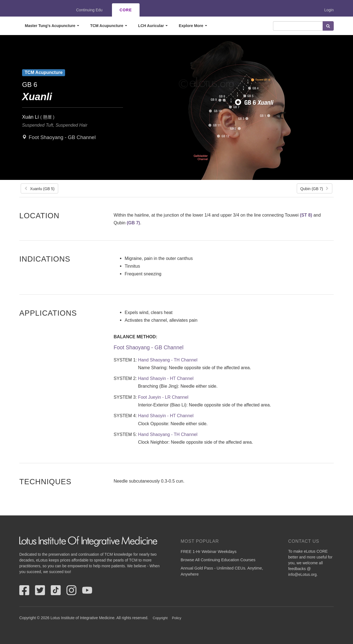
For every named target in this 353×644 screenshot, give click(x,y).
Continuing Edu (89, 10)
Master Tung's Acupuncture (52, 26)
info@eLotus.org (302, 574)
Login (329, 10)
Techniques (45, 481)
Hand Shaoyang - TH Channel (168, 360)
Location (39, 215)
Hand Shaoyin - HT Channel (166, 378)
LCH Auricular (153, 26)
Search (328, 26)
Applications (48, 313)
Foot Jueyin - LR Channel (163, 397)
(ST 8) (306, 215)
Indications (45, 259)
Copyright (160, 618)
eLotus (39, 10)
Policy (177, 618)
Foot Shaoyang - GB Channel (62, 137)
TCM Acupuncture (109, 26)
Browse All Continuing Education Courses (218, 560)
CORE (126, 10)
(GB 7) (133, 223)
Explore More (193, 26)
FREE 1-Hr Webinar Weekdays (209, 552)
